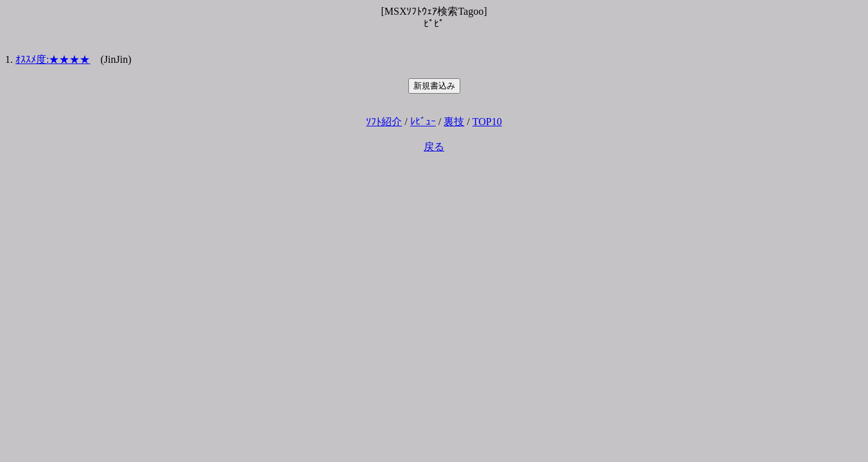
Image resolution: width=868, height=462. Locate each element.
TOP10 (487, 122)
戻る (434, 147)
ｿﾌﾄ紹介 (384, 122)
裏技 (454, 122)
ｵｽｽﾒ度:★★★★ (53, 59)
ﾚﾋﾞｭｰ (423, 122)
